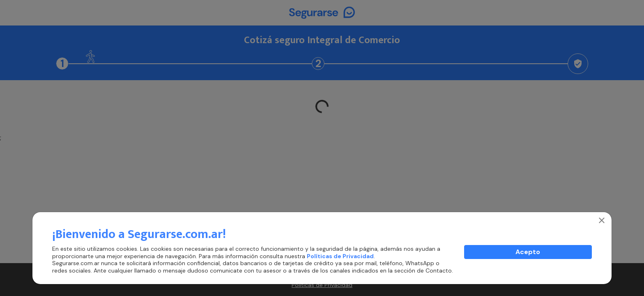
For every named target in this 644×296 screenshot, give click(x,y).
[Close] (602, 220)
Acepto (528, 252)
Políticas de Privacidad (340, 256)
